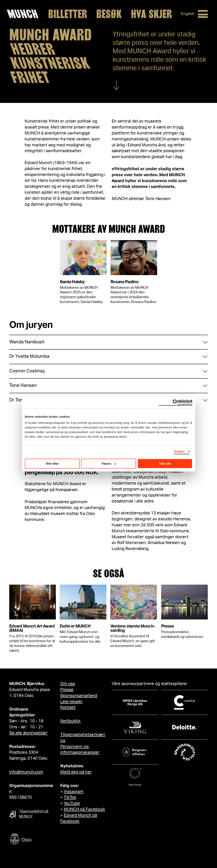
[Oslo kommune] (38, 839)
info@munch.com (26, 772)
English (186, 14)
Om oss (68, 684)
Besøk (108, 14)
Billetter (67, 14)
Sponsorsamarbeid (79, 696)
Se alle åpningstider (28, 733)
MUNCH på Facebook (84, 809)
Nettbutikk (70, 721)
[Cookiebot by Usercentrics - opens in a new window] (176, 402)
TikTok (70, 797)
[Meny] (202, 14)
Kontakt (68, 707)
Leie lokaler (71, 702)
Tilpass (109, 464)
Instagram (74, 792)
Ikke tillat (52, 464)
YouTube (72, 803)
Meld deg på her (76, 772)
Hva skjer (150, 14)
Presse (67, 690)
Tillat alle (165, 464)
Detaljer (179, 451)
